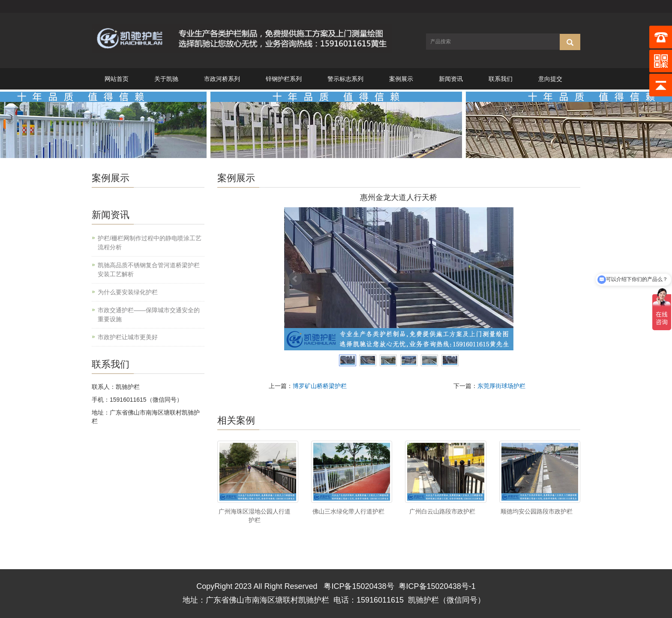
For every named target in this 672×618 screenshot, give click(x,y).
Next (502, 279)
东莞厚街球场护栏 (501, 386)
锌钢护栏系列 (284, 79)
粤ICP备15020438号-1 (437, 586)
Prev (295, 279)
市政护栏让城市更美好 (128, 337)
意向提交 (550, 79)
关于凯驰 (166, 79)
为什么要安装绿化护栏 (128, 292)
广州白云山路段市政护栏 (442, 511)
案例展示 (401, 79)
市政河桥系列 (222, 79)
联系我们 (501, 79)
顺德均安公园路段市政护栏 (537, 511)
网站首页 (117, 79)
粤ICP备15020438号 (359, 586)
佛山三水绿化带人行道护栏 (348, 511)
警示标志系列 (345, 79)
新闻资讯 (451, 79)
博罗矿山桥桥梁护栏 (320, 386)
